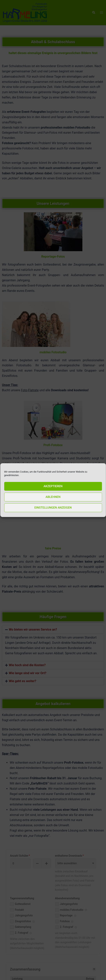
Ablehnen (53, 498)
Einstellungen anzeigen (53, 508)
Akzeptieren (53, 487)
